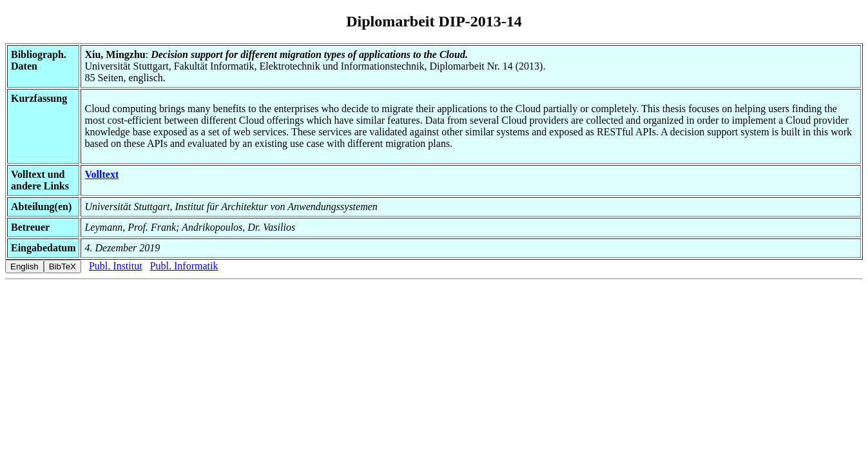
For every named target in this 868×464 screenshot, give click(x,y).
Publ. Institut (116, 266)
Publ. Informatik (184, 266)
